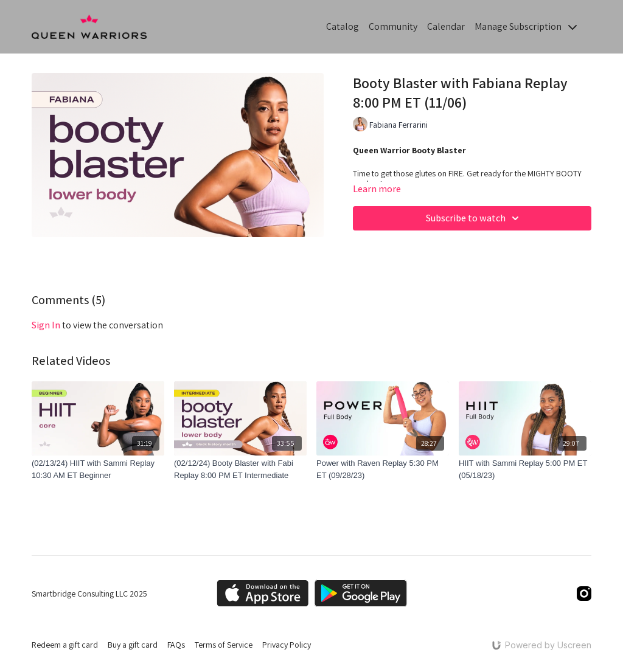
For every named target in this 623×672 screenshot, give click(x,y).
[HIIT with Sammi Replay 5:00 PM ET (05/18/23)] (525, 469)
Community (393, 26)
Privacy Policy (287, 645)
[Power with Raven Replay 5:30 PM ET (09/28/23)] (383, 469)
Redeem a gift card (65, 645)
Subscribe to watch (474, 218)
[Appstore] (263, 593)
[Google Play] (361, 593)
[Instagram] (584, 594)
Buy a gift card (133, 645)
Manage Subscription (526, 26)
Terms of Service (224, 645)
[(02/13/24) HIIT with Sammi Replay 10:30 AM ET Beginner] (98, 469)
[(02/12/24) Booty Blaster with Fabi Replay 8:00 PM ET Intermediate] (240, 469)
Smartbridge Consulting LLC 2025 (89, 594)
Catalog (343, 26)
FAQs (176, 645)
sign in (46, 325)
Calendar (446, 26)
